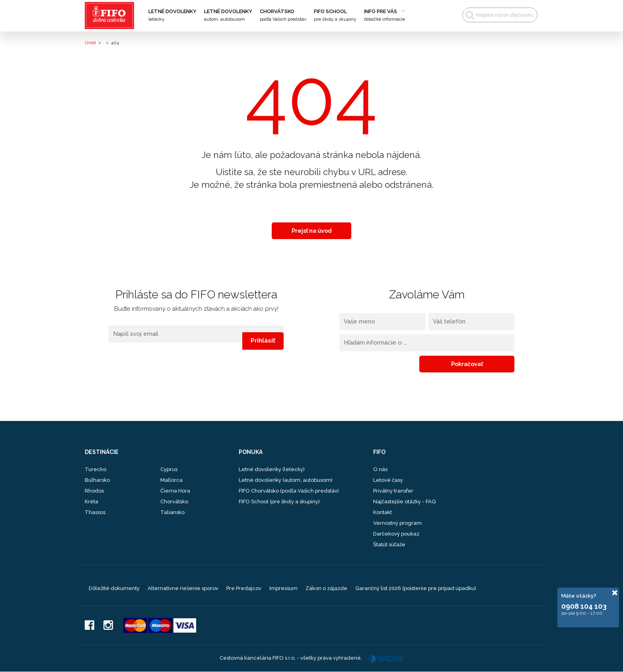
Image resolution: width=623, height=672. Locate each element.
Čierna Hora (175, 491)
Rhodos (94, 491)
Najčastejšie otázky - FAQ (404, 502)
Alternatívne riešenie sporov (183, 589)
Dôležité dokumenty (114, 589)
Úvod (90, 43)
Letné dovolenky (172, 16)
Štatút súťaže (389, 545)
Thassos (95, 513)
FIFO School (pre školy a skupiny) (279, 502)
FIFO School (335, 16)
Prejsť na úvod (312, 231)
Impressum (283, 589)
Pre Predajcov (244, 589)
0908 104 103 (584, 606)
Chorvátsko (283, 16)
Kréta (92, 502)
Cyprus (169, 470)
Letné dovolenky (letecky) (272, 470)
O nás (380, 470)
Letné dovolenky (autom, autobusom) (286, 480)
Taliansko (172, 513)
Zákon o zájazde (326, 589)
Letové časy (388, 480)
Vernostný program (397, 523)
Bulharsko (97, 480)
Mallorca (171, 480)
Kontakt (383, 513)
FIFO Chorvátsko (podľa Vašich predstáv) (289, 491)
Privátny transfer (393, 491)
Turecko (95, 470)
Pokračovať (488, 364)
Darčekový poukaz (396, 534)
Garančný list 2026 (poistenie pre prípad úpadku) (416, 589)
